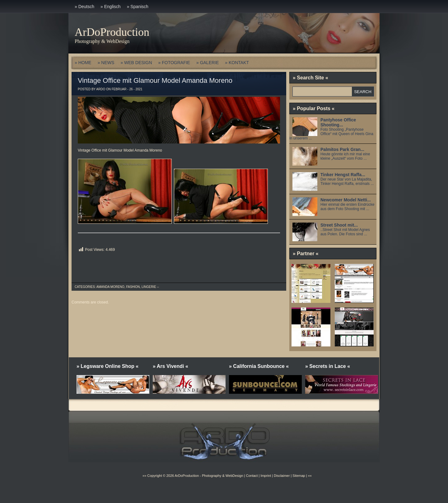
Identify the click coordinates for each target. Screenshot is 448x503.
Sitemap (298, 476)
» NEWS (106, 63)
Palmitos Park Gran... (342, 149)
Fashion (133, 287)
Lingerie (149, 287)
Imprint (266, 476)
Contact (252, 476)
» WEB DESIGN (136, 63)
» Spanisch (138, 7)
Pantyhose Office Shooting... (338, 122)
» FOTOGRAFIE (174, 63)
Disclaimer (282, 476)
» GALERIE (208, 63)
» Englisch (111, 7)
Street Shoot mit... (339, 225)
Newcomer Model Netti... (346, 200)
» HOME (83, 63)
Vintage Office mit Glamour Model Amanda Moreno (155, 80)
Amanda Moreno (110, 287)
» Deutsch (84, 7)
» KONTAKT (237, 63)
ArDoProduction (112, 32)
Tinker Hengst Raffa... (343, 175)
